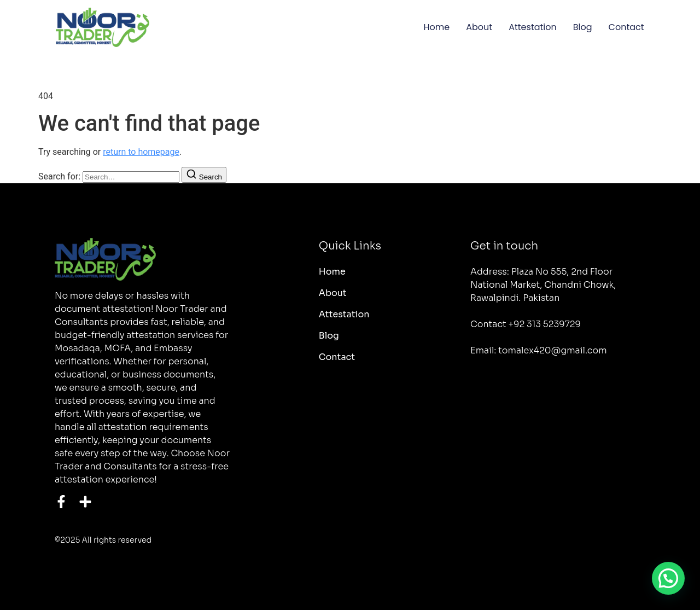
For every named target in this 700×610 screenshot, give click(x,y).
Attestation (533, 27)
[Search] (204, 175)
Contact (626, 27)
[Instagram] (85, 502)
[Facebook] (61, 502)
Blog (583, 27)
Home (437, 27)
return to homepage (141, 152)
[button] (668, 578)
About (479, 27)
